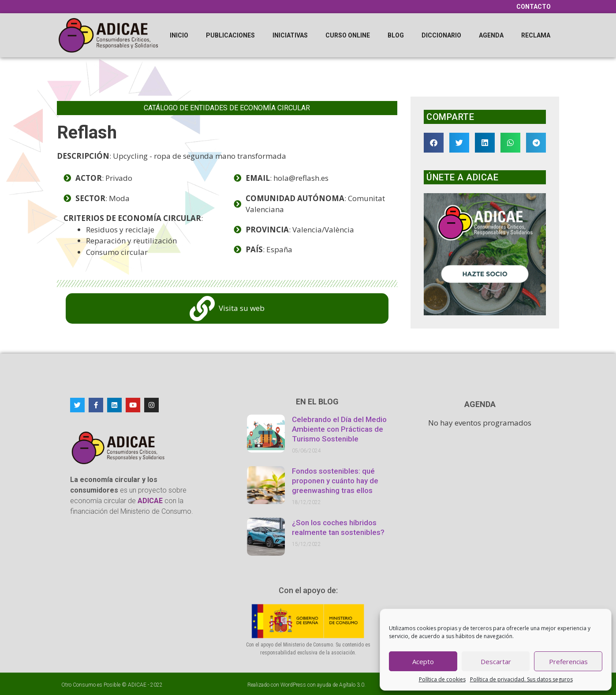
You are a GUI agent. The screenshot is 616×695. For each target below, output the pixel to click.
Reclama (536, 35)
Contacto (534, 7)
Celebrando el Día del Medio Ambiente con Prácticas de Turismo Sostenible (339, 429)
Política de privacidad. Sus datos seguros (521, 679)
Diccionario (441, 35)
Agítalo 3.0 (352, 685)
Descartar (496, 661)
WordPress (293, 685)
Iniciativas (290, 35)
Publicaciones (230, 35)
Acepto (423, 661)
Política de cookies (442, 679)
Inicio (179, 35)
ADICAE (137, 685)
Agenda (491, 35)
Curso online (348, 35)
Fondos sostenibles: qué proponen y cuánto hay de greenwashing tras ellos (335, 481)
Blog (396, 35)
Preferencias (568, 661)
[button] (434, 143)
